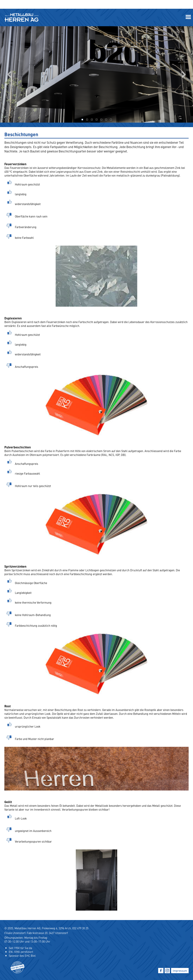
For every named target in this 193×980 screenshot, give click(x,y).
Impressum (180, 971)
